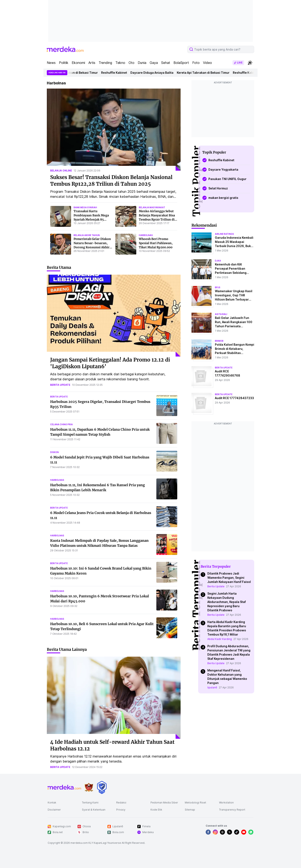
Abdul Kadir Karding (220, 639)
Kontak (52, 803)
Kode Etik (156, 810)
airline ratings (224, 234)
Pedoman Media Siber (164, 803)
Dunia (142, 63)
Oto (131, 63)
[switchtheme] (250, 63)
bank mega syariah (85, 207)
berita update (60, 385)
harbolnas (146, 235)
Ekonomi (78, 63)
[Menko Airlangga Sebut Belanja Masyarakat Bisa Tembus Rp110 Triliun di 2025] (126, 216)
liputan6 (212, 687)
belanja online (61, 171)
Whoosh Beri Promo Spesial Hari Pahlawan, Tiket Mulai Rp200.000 (156, 243)
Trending (105, 63)
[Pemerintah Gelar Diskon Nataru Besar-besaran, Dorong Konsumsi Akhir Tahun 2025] (61, 244)
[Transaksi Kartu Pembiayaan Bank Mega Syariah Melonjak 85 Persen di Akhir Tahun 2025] (61, 216)
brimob (219, 341)
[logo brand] (89, 787)
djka (218, 261)
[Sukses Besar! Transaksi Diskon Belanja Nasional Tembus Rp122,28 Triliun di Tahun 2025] (114, 130)
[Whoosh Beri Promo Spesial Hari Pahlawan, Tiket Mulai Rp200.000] (126, 244)
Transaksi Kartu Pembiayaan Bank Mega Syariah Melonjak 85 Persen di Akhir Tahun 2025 (91, 220)
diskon (54, 452)
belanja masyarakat (152, 207)
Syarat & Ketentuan (94, 810)
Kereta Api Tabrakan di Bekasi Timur (77, 73)
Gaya (154, 63)
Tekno (120, 63)
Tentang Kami (90, 803)
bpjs (218, 287)
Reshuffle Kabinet (120, 73)
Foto (196, 63)
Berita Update (216, 586)
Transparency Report (232, 810)
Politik (64, 63)
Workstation (226, 803)
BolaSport (181, 63)
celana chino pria (61, 424)
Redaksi (121, 803)
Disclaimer (54, 810)
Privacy (121, 810)
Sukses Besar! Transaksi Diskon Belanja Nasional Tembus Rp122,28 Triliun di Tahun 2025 (111, 181)
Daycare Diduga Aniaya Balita (157, 73)
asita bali (221, 314)
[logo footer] (64, 787)
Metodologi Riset (195, 803)
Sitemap (190, 810)
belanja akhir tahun (87, 235)
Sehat (166, 63)
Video (207, 63)
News (51, 63)
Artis (92, 63)
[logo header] (65, 49)
